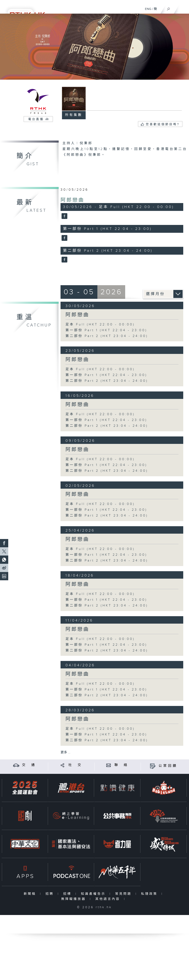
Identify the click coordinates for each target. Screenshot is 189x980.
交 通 (29, 765)
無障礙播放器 (74, 899)
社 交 (75, 765)
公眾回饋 (168, 766)
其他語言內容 (109, 899)
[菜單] (183, 7)
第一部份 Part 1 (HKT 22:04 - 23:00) (106, 330)
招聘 (51, 894)
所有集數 (74, 115)
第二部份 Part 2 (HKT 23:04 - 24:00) (107, 336)
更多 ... (65, 752)
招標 (68, 894)
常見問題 (124, 894)
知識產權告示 (94, 894)
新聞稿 (31, 894)
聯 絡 (121, 765)
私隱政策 (150, 894)
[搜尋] (169, 8)
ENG (148, 9)
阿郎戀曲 (72, 200)
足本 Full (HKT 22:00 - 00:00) (100, 324)
